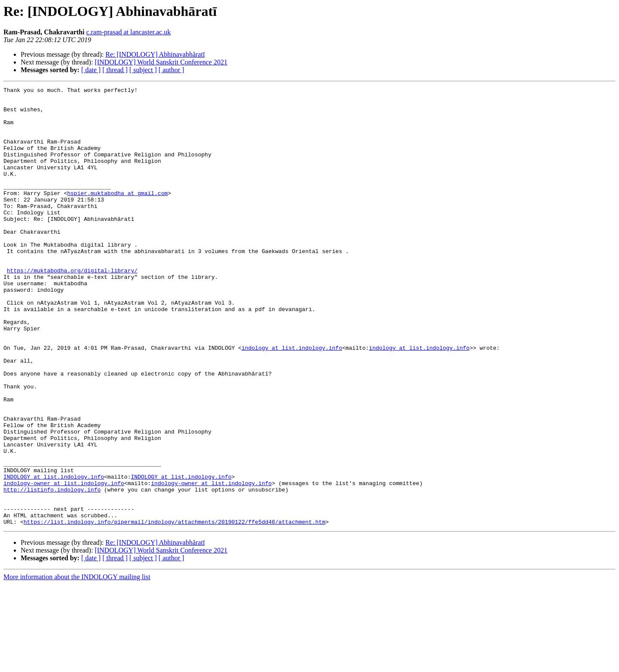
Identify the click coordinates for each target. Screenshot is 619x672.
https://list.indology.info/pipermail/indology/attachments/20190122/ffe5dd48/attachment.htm (175, 609)
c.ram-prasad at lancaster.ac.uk (128, 32)
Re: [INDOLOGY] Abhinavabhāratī (155, 54)
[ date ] (91, 70)
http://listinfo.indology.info (52, 571)
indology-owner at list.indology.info (64, 563)
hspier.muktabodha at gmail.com (117, 215)
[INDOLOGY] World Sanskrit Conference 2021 (161, 62)
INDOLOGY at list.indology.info (54, 555)
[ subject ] (143, 70)
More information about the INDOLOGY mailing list (77, 664)
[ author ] (172, 70)
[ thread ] (115, 70)
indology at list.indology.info (292, 400)
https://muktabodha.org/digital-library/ (72, 308)
